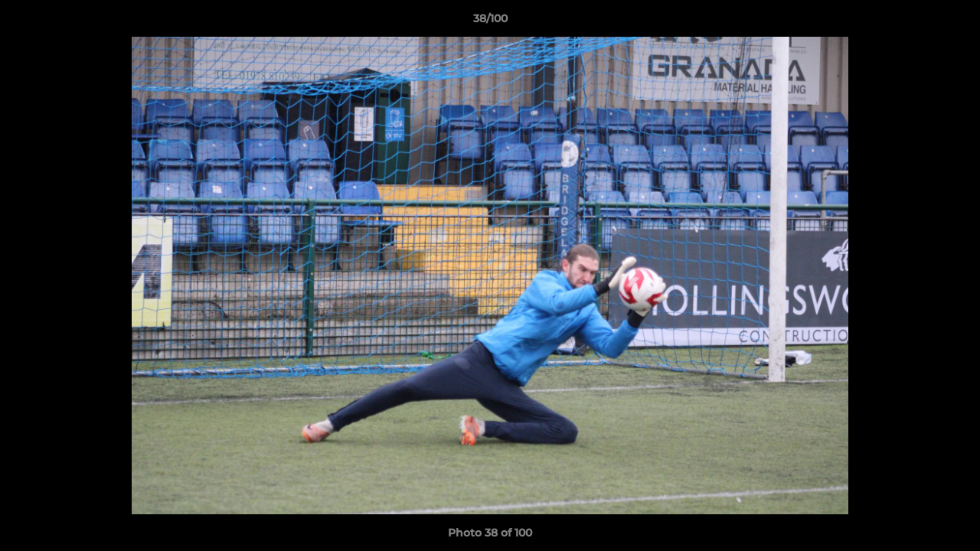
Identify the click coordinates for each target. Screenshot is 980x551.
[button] (952, 22)
